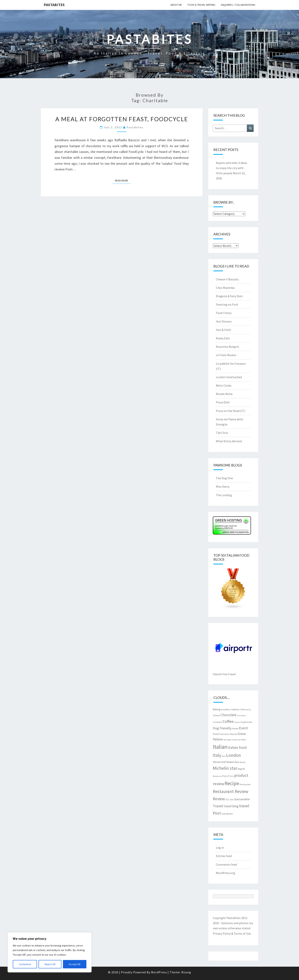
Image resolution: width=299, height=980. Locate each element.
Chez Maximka (225, 288)
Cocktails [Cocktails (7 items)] (217, 722)
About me (176, 5)
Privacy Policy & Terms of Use (232, 933)
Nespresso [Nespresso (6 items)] (217, 776)
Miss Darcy (223, 486)
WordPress (159, 972)
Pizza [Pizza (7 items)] (231, 776)
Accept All (75, 964)
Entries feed (224, 856)
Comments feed (226, 864)
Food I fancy (224, 313)
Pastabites (54, 5)
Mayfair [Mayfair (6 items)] (243, 762)
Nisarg (186, 972)
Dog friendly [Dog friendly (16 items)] (222, 728)
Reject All (50, 964)
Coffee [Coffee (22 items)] (228, 721)
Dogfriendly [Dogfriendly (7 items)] (246, 722)
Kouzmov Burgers (227, 347)
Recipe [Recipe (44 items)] (232, 783)
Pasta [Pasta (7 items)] (225, 776)
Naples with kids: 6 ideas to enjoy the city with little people (231, 168)
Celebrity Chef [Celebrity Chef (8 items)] (238, 709)
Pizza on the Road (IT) (230, 411)
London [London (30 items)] (233, 755)
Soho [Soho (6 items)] (232, 800)
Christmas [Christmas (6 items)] (242, 716)
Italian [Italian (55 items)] (220, 747)
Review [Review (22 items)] (219, 799)
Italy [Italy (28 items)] (217, 755)
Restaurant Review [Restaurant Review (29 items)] (231, 791)
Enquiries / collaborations (238, 5)
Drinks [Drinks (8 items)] (235, 728)
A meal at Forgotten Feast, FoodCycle (122, 119)
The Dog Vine (224, 478)
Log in (220, 848)
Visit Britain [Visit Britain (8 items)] (227, 814)
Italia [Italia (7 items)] (243, 740)
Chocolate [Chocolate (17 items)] (228, 715)
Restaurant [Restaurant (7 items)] (245, 784)
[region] (50, 952)
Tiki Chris (222, 433)
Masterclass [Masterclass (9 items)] (233, 762)
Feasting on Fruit (227, 304)
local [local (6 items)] (224, 756)
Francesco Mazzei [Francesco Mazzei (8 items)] (228, 734)
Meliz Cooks (224, 385)
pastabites (135, 127)
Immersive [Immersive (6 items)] (236, 740)
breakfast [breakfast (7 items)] (225, 709)
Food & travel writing (201, 5)
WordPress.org (225, 873)
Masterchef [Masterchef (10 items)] (219, 762)
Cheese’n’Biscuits (227, 279)
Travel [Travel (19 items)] (218, 806)
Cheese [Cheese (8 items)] (216, 715)
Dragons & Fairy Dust (229, 296)
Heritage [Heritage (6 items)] (227, 740)
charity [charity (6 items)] (248, 710)
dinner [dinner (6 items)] (237, 722)
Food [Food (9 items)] (216, 734)
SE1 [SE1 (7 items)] (227, 799)
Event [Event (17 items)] (243, 728)
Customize (25, 964)
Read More (123, 180)
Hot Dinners (224, 321)
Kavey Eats (223, 338)
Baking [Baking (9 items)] (217, 709)
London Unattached (229, 377)
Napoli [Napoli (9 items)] (241, 769)
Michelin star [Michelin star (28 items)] (225, 768)
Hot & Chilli (223, 330)
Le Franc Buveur (226, 355)
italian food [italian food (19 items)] (237, 747)
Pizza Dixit (223, 402)
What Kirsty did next (229, 441)
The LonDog (224, 495)
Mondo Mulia (224, 394)
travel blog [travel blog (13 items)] (231, 806)
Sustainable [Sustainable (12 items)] (242, 799)
